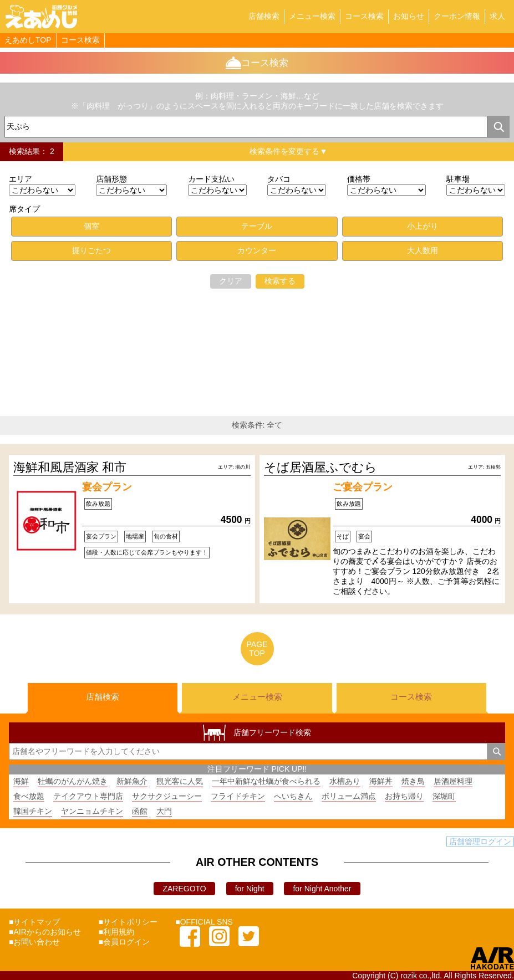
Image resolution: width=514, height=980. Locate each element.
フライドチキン (238, 796)
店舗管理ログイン (480, 842)
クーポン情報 (457, 16)
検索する (280, 281)
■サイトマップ (34, 922)
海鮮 (21, 781)
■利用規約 (116, 932)
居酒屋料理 (453, 781)
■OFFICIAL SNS (204, 922)
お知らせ (409, 16)
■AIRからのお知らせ (45, 932)
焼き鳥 (413, 781)
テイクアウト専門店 (88, 796)
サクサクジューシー (167, 796)
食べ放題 (29, 796)
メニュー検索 (312, 16)
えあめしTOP (28, 40)
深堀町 (444, 796)
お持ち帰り (404, 796)
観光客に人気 (180, 781)
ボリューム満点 (349, 796)
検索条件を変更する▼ (288, 151)
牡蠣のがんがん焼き (73, 781)
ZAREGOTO (184, 889)
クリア (231, 281)
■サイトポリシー (128, 922)
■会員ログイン (124, 942)
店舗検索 (264, 16)
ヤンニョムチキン (92, 811)
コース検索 (364, 16)
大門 (164, 811)
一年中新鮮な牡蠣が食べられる (266, 781)
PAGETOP (257, 649)
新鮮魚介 (132, 781)
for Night (250, 889)
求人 (497, 16)
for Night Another (322, 889)
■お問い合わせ (34, 942)
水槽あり (345, 781)
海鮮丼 (381, 781)
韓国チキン (33, 811)
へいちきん (293, 796)
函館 (140, 811)
